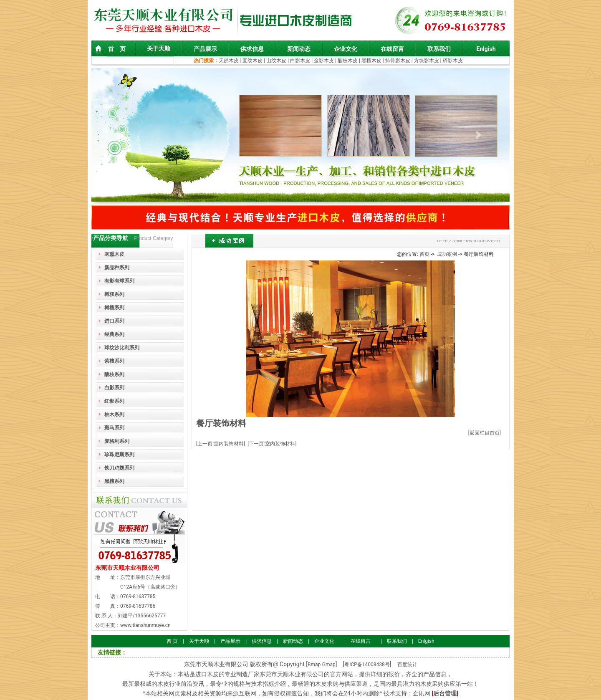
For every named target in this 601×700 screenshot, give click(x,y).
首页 (424, 254)
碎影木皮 (453, 61)
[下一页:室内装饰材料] (272, 444)
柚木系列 (114, 414)
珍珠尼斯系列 (119, 455)
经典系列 (114, 334)
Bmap (314, 665)
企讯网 (422, 693)
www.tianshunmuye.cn (145, 625)
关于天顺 (159, 48)
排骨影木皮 (398, 61)
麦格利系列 (117, 441)
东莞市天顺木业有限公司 (127, 568)
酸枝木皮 (348, 61)
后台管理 (445, 693)
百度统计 (407, 665)
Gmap (329, 665)
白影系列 (114, 388)
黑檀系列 (114, 481)
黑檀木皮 (371, 61)
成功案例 (447, 254)
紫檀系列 (114, 361)
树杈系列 (114, 294)
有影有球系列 (119, 281)
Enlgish (486, 49)
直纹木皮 (253, 61)
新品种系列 (117, 268)
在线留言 (392, 49)
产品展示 (205, 49)
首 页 (117, 49)
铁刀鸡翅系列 (119, 468)
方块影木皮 (427, 61)
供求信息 (252, 49)
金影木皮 (324, 61)
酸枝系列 (114, 374)
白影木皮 (300, 61)
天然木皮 (229, 61)
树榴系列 (114, 308)
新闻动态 (299, 49)
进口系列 (114, 321)
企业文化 (346, 49)
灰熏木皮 (114, 254)
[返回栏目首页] (485, 433)
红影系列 (114, 401)
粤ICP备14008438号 (367, 665)
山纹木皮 (276, 61)
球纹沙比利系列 (122, 348)
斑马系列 (114, 428)
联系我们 (439, 49)
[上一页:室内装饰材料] (221, 444)
